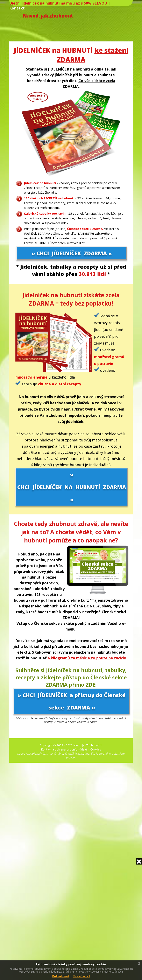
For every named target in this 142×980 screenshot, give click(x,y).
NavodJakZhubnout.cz (88, 745)
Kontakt (17, 8)
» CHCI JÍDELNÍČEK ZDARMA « (72, 253)
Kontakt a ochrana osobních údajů (64, 749)
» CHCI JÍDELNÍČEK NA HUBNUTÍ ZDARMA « (72, 487)
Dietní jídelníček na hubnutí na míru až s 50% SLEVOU (58, 3)
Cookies (96, 749)
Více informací (81, 976)
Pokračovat (61, 976)
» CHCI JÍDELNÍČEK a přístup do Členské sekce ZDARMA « (72, 701)
